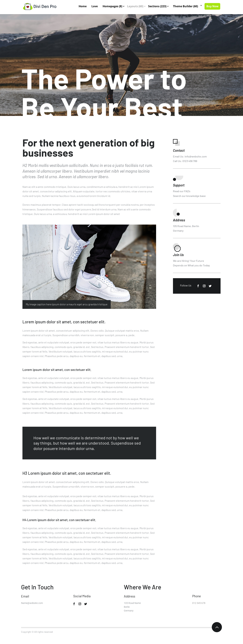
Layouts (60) (135, 7)
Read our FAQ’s (182, 191)
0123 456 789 (190, 161)
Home (83, 7)
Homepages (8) (113, 7)
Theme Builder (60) (186, 7)
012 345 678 (199, 603)
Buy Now (212, 7)
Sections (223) (157, 7)
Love (95, 7)
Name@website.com (32, 603)
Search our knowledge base (189, 196)
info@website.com (196, 156)
